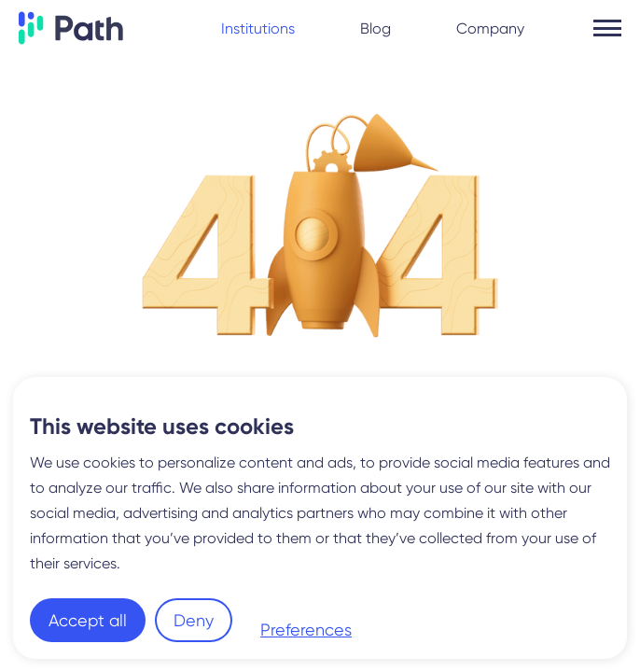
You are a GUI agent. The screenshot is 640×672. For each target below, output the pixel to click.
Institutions (258, 28)
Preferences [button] (306, 630)
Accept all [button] (88, 620)
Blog (376, 28)
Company (490, 28)
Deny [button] (194, 620)
